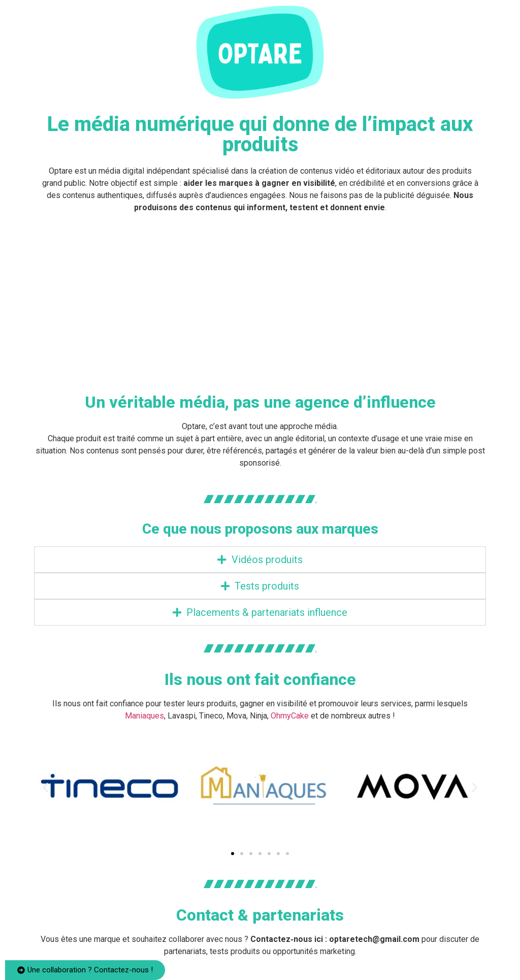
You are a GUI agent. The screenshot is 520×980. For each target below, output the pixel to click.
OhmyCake (290, 716)
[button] (45, 788)
